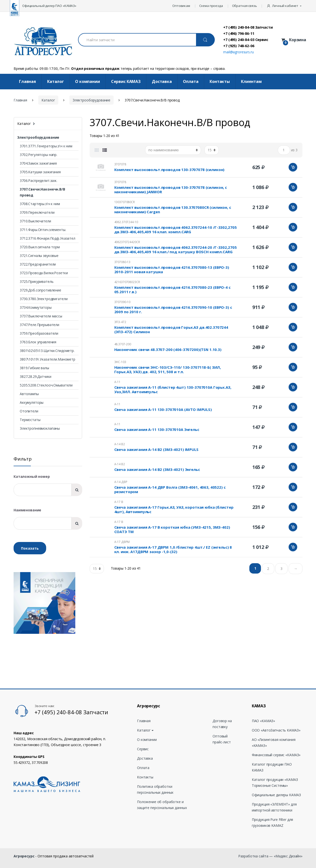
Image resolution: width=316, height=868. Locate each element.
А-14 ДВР (121, 482)
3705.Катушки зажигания (40, 172)
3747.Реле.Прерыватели (39, 325)
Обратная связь (245, 6)
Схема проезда (211, 6)
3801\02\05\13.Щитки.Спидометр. (47, 351)
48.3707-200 (123, 344)
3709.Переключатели (37, 212)
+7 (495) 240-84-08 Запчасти (248, 27)
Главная (28, 81)
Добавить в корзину (293, 167)
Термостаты (30, 420)
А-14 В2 (120, 444)
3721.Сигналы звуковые (39, 256)
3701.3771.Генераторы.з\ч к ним (46, 146)
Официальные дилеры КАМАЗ (276, 795)
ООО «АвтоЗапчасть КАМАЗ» (276, 730)
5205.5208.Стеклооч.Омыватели (46, 385)
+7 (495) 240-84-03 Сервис (246, 39)
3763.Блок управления (38, 342)
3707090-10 (122, 302)
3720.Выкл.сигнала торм (40, 247)
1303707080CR (125, 202)
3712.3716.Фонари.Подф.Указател (48, 238)
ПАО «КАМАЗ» (263, 721)
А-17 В (119, 502)
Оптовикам (181, 6)
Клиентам (251, 81)
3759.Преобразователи (39, 333)
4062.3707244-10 (126, 222)
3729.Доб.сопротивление (40, 290)
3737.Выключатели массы (41, 316)
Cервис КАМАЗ (126, 81)
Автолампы (29, 394)
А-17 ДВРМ (122, 542)
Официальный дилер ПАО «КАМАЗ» (49, 6)
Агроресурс (24, 856)
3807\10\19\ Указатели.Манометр (48, 359)
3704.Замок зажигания (38, 163)
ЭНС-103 (120, 362)
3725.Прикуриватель (37, 281)
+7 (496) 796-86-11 (239, 33)
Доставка (162, 81)
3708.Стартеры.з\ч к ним (40, 204)
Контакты (220, 81)
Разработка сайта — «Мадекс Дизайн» (270, 856)
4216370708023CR (127, 282)
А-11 (117, 382)
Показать (30, 548)
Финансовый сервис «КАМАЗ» (276, 755)
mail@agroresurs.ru (238, 52)
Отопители (29, 411)
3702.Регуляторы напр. (39, 155)
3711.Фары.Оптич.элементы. (43, 230)
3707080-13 (122, 262)
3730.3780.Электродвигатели (44, 299)
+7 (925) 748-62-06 (239, 46)
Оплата (191, 81)
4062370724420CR (127, 242)
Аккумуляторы (32, 402)
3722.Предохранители (38, 264)
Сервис (143, 749)
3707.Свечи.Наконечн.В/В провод (42, 192)
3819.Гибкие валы (34, 368)
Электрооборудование (91, 100)
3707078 (120, 164)
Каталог (56, 81)
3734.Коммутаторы (36, 307)
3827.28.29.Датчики (35, 376)
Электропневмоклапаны (40, 428)
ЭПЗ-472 (120, 322)
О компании (88, 81)
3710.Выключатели (35, 221)
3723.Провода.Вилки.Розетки (44, 273)
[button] (285, 6)
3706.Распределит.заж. (39, 181)
